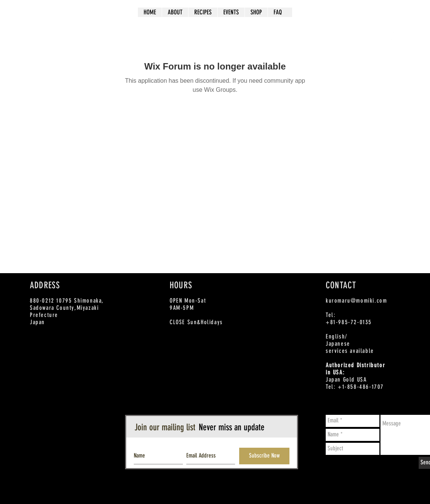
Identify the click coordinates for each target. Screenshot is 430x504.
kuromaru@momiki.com (356, 301)
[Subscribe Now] (264, 456)
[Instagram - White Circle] (406, 36)
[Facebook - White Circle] (380, 36)
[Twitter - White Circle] (393, 36)
